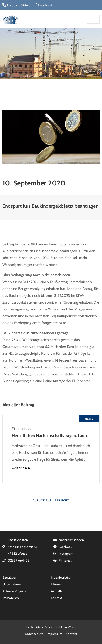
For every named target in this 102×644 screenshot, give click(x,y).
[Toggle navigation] (93, 19)
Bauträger (9, 577)
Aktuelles (57, 591)
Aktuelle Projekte (14, 591)
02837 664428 (17, 5)
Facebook (44, 5)
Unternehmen (13, 584)
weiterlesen (21, 468)
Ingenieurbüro (61, 577)
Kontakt (57, 598)
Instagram (63, 553)
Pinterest (63, 560)
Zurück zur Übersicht (51, 500)
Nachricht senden (69, 540)
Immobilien (11, 598)
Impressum (54, 634)
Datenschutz (34, 634)
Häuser (56, 584)
